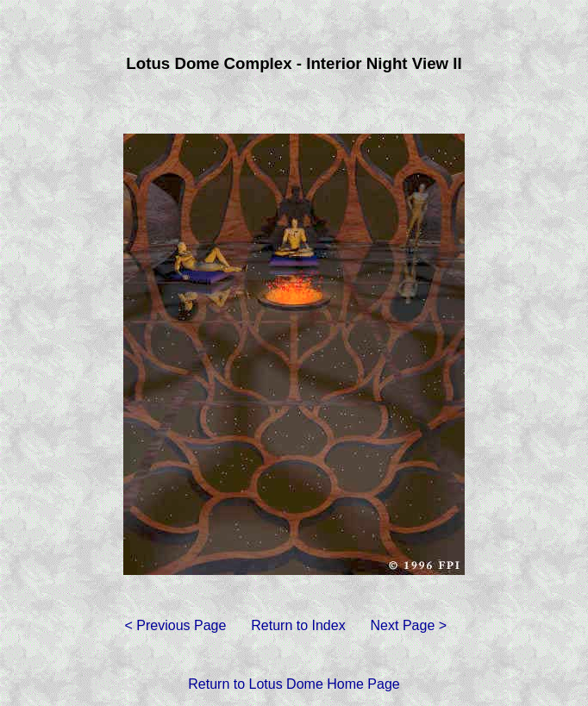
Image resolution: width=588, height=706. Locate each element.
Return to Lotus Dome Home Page (294, 684)
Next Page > (409, 625)
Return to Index (298, 625)
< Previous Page (175, 625)
